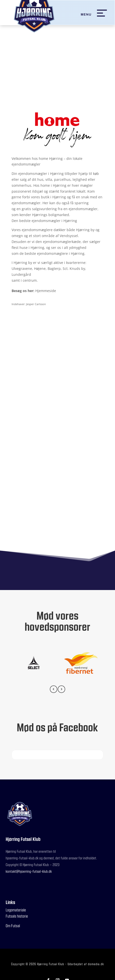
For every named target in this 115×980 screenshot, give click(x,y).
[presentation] (54, 690)
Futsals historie (17, 916)
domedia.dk (96, 964)
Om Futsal (13, 926)
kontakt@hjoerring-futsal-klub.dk (29, 871)
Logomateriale (16, 910)
